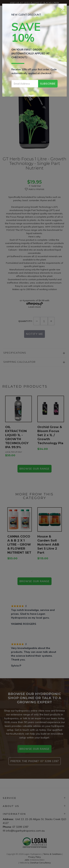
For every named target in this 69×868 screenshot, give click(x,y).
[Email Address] (25, 84)
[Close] (63, 9)
